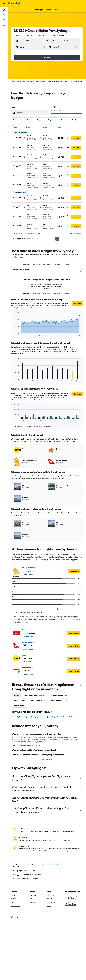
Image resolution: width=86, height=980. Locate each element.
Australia (30, 81)
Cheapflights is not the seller (48, 871)
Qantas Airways (28, 642)
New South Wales (40, 81)
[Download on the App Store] (71, 904)
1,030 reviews (27, 649)
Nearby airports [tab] (20, 700)
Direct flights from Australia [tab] (34, 695)
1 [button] (57, 239)
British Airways (28, 668)
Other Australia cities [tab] (38, 700)
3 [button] (66, 239)
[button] (4, 3)
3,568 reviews (28, 636)
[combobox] (40, 35)
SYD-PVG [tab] (36, 265)
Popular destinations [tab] (57, 700)
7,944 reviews (28, 674)
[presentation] (69, 31)
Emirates (25, 630)
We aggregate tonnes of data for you (48, 875)
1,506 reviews (27, 574)
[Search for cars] (4, 20)
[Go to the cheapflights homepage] (16, 3)
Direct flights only (58, 35)
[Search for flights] (4, 10)
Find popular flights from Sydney (26, 745)
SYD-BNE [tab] (57, 265)
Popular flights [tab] (19, 705)
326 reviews (27, 662)
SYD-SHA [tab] (67, 265)
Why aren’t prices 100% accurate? (48, 879)
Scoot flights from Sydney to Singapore (26, 717)
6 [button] (76, 239)
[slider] (83, 113)
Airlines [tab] (17, 695)
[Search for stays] (4, 15)
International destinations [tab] (58, 695)
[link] (74, 571)
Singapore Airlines (29, 568)
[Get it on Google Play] (71, 898)
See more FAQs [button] (47, 759)
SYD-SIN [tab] (26, 265)
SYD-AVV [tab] (47, 265)
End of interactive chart (13, 334)
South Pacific (21, 81)
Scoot (24, 655)
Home (13, 81)
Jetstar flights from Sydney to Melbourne (62, 717)
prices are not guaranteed (57, 864)
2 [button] (62, 239)
